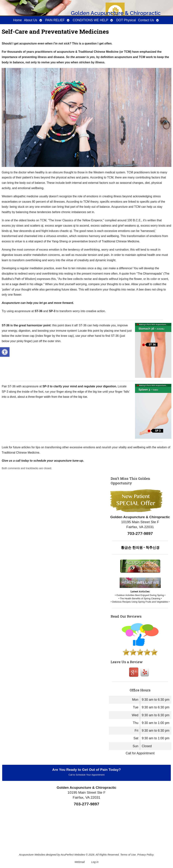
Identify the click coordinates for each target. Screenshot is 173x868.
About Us (31, 20)
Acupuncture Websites (32, 855)
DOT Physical (126, 20)
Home (17, 20)
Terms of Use (128, 855)
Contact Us (146, 20)
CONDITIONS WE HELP (91, 20)
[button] (5, 352)
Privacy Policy (145, 855)
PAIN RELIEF (55, 20)
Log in (95, 862)
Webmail (80, 862)
